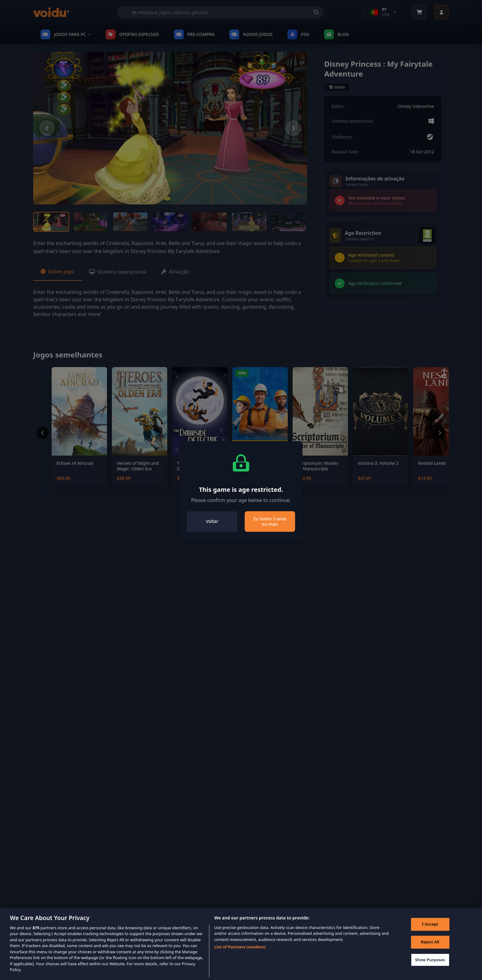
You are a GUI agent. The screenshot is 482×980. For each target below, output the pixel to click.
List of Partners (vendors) (240, 952)
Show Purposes (429, 966)
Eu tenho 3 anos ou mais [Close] (270, 522)
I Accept (429, 931)
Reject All (429, 948)
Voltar (212, 521)
